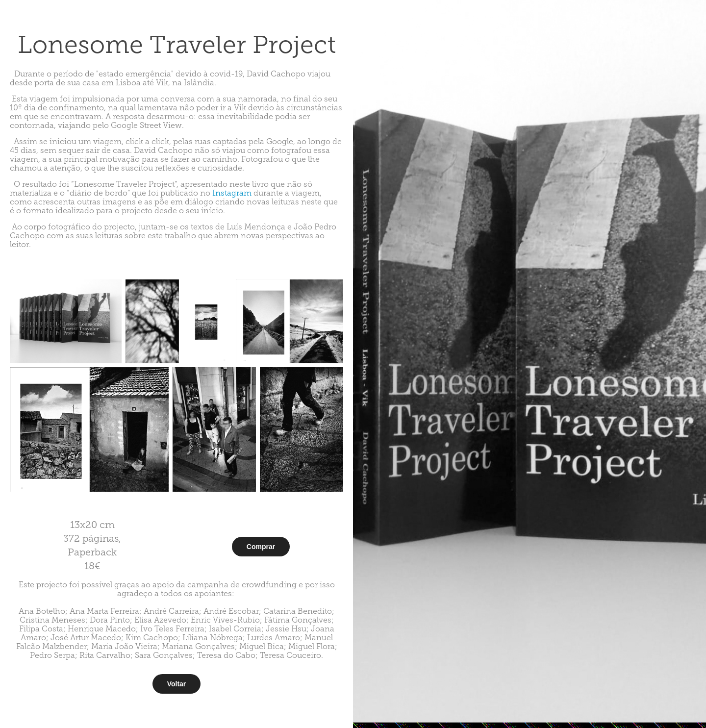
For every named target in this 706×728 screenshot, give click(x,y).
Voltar (177, 684)
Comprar (261, 547)
